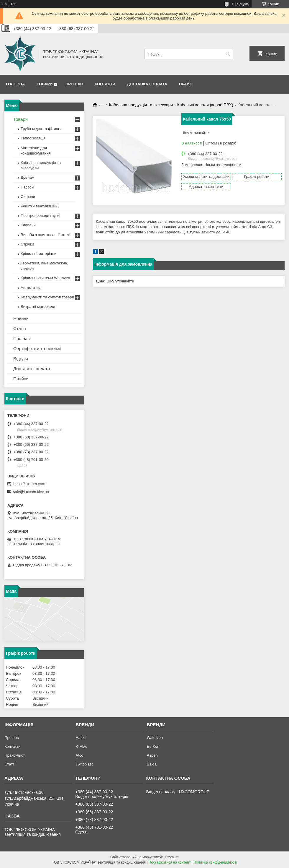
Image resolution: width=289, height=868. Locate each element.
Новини (21, 318)
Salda (152, 764)
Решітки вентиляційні (40, 206)
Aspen (152, 755)
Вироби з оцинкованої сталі (45, 235)
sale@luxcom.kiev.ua (31, 492)
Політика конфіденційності (215, 862)
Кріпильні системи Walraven (45, 278)
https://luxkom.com (29, 484)
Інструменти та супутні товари (47, 297)
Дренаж (27, 177)
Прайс (186, 84)
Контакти (105, 84)
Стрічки (27, 244)
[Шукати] (228, 54)
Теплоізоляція (33, 138)
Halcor (81, 738)
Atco (79, 755)
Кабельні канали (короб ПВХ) (205, 105)
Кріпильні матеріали (38, 254)
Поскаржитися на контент (170, 862)
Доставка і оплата (147, 84)
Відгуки (21, 359)
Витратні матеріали (38, 307)
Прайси (21, 379)
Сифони (28, 197)
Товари (45, 84)
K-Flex (81, 746)
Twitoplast (84, 764)
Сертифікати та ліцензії (37, 348)
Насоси (27, 187)
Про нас (74, 84)
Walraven (155, 738)
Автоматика (31, 288)
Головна (15, 84)
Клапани (28, 225)
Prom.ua (172, 857)
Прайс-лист (15, 755)
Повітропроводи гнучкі (40, 216)
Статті (20, 328)
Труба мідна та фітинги (41, 129)
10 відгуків (240, 4)
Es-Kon (153, 746)
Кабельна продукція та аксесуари (141, 105)
